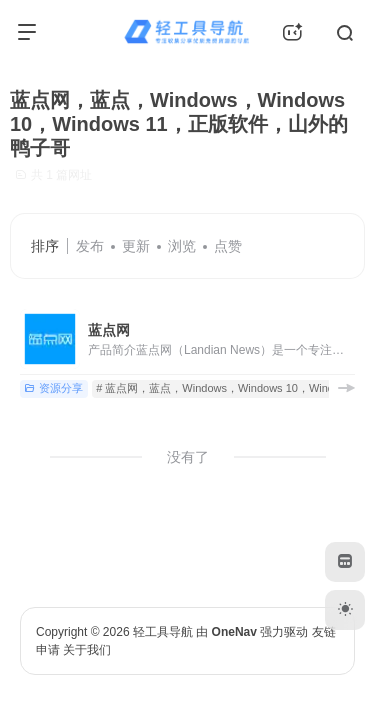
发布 (90, 246)
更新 (136, 246)
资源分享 (53, 388)
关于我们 (87, 650)
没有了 (188, 457)
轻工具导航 (163, 632)
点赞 (228, 246)
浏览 (182, 246)
